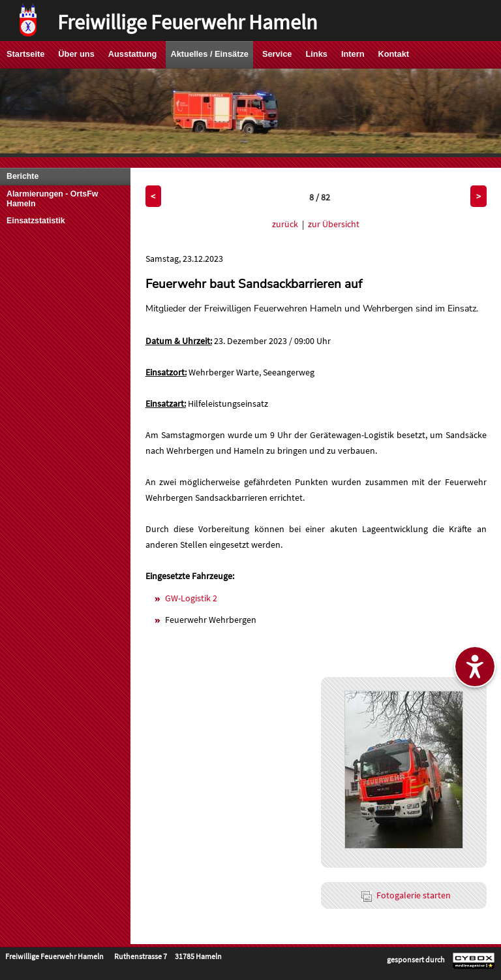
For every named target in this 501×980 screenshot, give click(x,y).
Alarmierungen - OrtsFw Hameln (52, 199)
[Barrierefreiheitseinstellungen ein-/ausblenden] (475, 667)
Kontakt (393, 54)
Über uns (76, 54)
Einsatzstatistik (36, 221)
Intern (353, 54)
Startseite (25, 54)
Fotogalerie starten (406, 895)
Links (316, 54)
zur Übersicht (334, 224)
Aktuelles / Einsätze (209, 54)
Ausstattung (133, 54)
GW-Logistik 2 (191, 598)
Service (277, 54)
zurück (285, 224)
